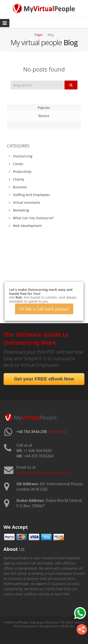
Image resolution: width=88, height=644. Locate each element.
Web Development (25, 226)
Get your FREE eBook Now (44, 379)
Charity (17, 179)
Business (18, 187)
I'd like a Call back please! (44, 309)
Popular (44, 108)
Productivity (20, 172)
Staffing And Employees (29, 195)
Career (16, 164)
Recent (44, 116)
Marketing (19, 210)
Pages (39, 35)
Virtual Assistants (25, 202)
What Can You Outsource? (31, 218)
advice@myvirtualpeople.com (42, 473)
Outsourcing (21, 156)
